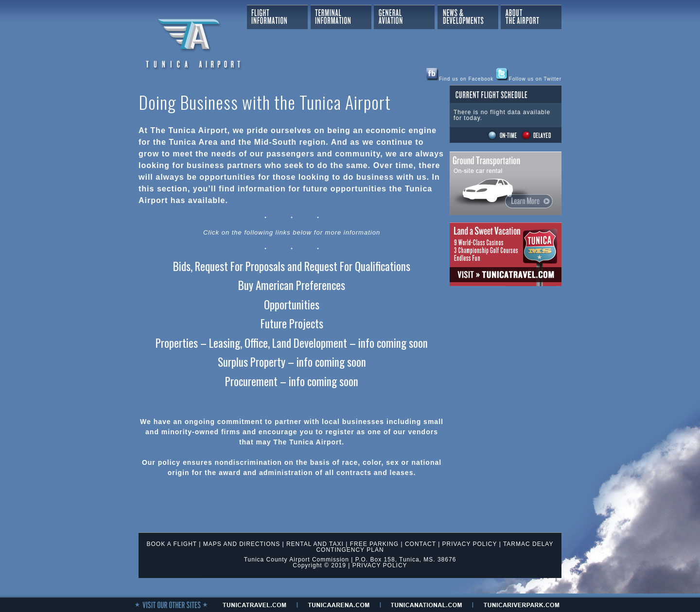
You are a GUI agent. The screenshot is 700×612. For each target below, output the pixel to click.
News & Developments (468, 17)
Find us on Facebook (460, 79)
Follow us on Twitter (529, 79)
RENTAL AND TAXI (315, 544)
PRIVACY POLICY (470, 544)
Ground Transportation (506, 183)
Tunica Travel (506, 254)
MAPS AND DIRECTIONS (242, 544)
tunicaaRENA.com (339, 605)
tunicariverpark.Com (522, 605)
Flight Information (277, 17)
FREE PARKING (374, 544)
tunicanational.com (427, 605)
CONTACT (420, 544)
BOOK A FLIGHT (172, 544)
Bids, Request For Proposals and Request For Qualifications (292, 266)
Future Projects (292, 323)
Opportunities (292, 305)
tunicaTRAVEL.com (254, 605)
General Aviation (404, 17)
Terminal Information (341, 17)
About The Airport (531, 17)
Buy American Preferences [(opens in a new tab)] (292, 285)
